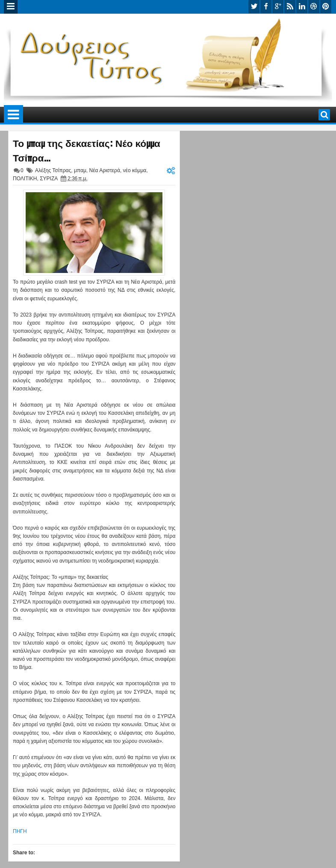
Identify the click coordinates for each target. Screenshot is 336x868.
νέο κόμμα (135, 170)
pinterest (326, 7)
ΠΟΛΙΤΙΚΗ (25, 179)
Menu (11, 7)
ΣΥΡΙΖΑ (49, 179)
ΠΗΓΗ (20, 831)
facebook (266, 7)
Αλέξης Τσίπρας (53, 170)
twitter (254, 7)
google (278, 7)
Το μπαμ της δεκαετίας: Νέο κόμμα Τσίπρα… (87, 150)
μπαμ (80, 170)
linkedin (302, 7)
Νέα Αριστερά (105, 170)
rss (290, 7)
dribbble (314, 7)
